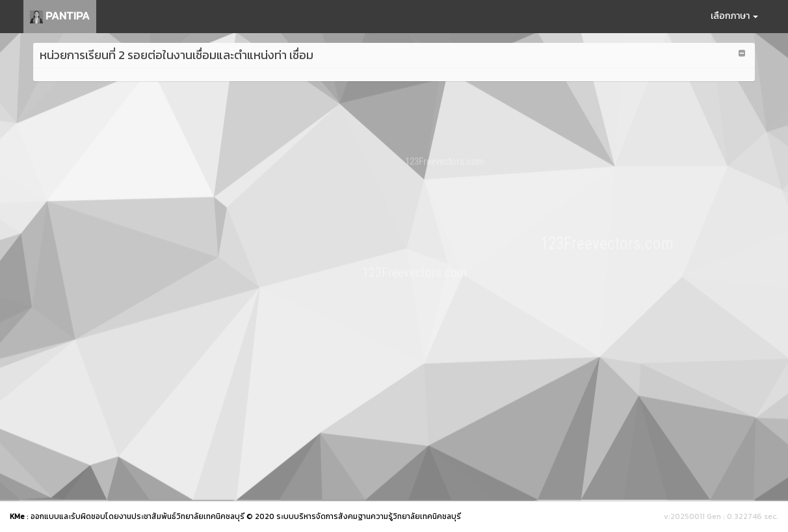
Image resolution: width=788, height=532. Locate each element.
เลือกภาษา (734, 16)
